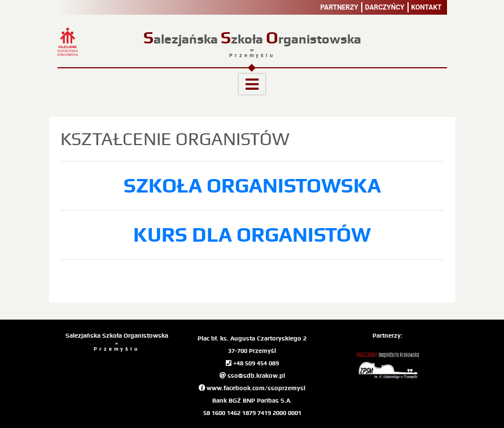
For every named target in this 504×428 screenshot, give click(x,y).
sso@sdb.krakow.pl (252, 375)
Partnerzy (339, 7)
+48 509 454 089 (252, 363)
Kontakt (427, 7)
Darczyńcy (385, 7)
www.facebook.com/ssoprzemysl (252, 388)
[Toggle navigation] (252, 84)
